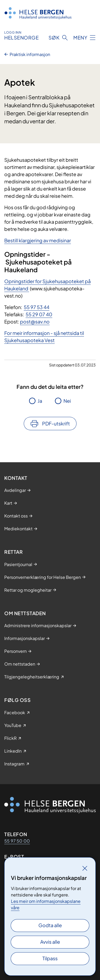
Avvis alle (50, 942)
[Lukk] (85, 868)
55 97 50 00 (17, 841)
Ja (40, 401)
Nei (67, 401)
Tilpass (50, 958)
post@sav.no (35, 321)
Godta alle (50, 925)
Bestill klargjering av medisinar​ (38, 240)
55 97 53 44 (37, 307)
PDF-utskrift (56, 423)
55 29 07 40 (39, 314)
